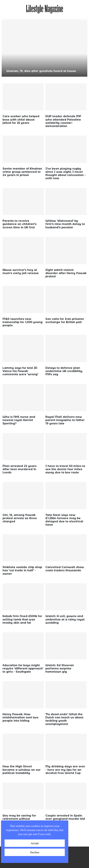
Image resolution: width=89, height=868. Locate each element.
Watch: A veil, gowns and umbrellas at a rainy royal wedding (65, 619)
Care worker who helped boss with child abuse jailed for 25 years (21, 119)
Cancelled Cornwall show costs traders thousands (65, 569)
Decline (35, 852)
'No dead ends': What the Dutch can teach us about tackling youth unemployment (64, 719)
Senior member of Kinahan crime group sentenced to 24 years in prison (22, 172)
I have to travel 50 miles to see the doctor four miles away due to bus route (65, 469)
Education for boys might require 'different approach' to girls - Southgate (23, 668)
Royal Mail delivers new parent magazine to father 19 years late (65, 420)
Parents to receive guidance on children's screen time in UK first (20, 224)
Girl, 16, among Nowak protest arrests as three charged (20, 518)
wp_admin (12, 128)
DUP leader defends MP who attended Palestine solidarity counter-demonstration (63, 121)
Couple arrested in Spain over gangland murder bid (65, 817)
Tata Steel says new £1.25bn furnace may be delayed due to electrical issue (64, 520)
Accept (35, 843)
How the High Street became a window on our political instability (22, 770)
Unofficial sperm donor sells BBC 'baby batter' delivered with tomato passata (44, 69)
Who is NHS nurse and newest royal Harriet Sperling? (19, 420)
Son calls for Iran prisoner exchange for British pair (65, 321)
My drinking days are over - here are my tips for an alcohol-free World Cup (65, 770)
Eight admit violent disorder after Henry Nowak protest (66, 273)
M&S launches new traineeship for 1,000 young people (23, 322)
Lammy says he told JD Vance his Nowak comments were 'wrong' (20, 371)
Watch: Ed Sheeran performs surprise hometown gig (60, 668)
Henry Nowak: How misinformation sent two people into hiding (20, 717)
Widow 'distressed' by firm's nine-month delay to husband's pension (65, 224)
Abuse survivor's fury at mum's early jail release (21, 272)
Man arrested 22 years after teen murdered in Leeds (20, 469)
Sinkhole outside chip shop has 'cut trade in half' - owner (22, 570)
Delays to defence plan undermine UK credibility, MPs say (64, 371)
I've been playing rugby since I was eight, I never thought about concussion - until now (66, 174)
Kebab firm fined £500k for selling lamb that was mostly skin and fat (22, 619)
